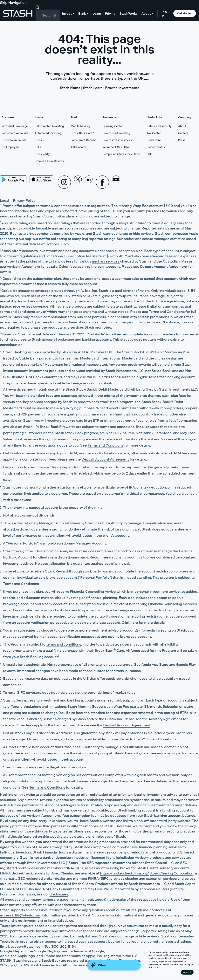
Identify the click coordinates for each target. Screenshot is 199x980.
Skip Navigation (13, 3)
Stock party (42, 154)
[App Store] (41, 179)
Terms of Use (32, 847)
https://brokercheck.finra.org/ (124, 873)
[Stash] (18, 13)
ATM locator (79, 147)
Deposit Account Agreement (164, 267)
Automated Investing (48, 133)
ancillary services (106, 261)
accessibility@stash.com (20, 915)
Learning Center (113, 126)
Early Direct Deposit (83, 140)
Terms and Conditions (167, 312)
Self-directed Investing (49, 126)
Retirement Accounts (15, 133)
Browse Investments (122, 88)
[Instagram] (64, 182)
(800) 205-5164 (63, 947)
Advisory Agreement (24, 267)
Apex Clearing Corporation (172, 873)
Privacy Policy (24, 201)
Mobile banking (81, 126)
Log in (164, 13)
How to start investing (116, 133)
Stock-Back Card (82, 133)
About (182, 126)
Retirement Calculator (116, 147)
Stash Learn (93, 88)
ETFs (38, 147)
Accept (187, 972)
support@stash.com (27, 947)
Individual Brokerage (15, 126)
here (134, 623)
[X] (78, 182)
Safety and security (159, 126)
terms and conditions (117, 427)
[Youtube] (116, 182)
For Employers (10, 147)
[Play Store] (13, 179)
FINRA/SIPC (73, 868)
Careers (183, 133)
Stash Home (70, 88)
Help (150, 154)
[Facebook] (102, 182)
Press (182, 140)
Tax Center (154, 133)
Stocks (39, 140)
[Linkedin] (89, 182)
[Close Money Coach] (114, 972)
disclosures (59, 894)
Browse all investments (49, 161)
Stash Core (154, 140)
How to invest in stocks (117, 140)
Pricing (110, 13)
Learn (97, 13)
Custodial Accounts (14, 140)
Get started (185, 13)
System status (156, 147)
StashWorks (128, 13)
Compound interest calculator (121, 154)
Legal (4, 201)
